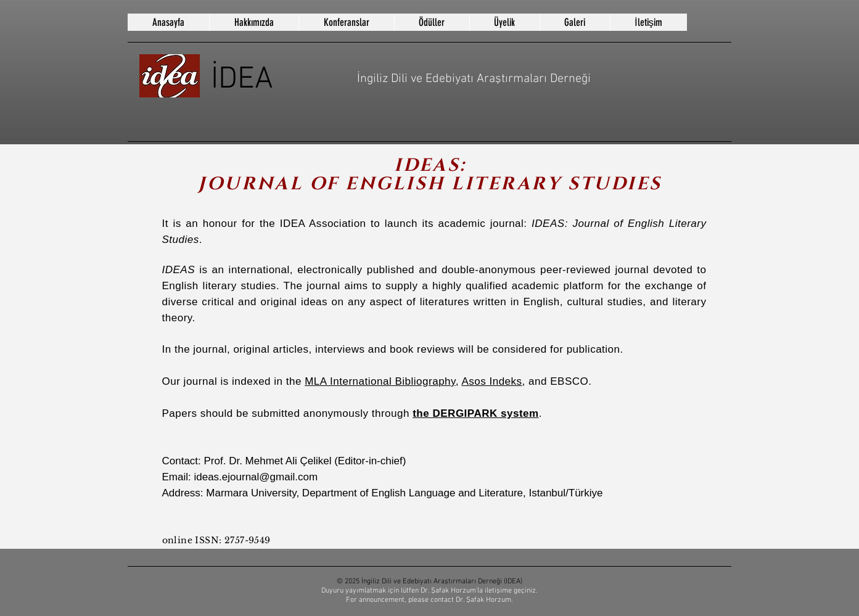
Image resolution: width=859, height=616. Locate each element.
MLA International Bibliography (380, 381)
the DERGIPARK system (476, 413)
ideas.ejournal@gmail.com (256, 477)
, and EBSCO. (557, 381)
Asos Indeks (491, 381)
